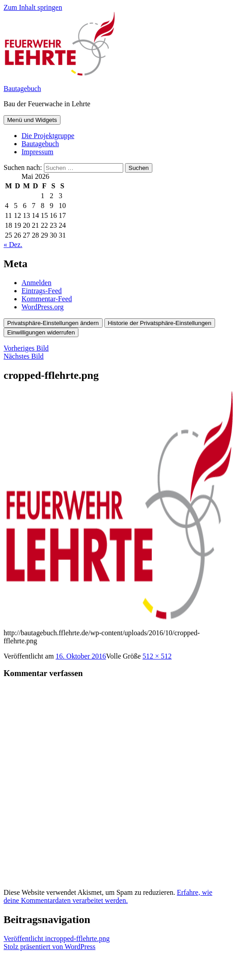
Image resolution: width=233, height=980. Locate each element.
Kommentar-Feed (47, 299)
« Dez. (13, 245)
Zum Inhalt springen (33, 7)
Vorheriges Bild (26, 348)
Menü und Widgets (32, 120)
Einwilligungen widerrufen (41, 332)
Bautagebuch (22, 89)
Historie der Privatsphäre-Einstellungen (160, 323)
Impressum (37, 152)
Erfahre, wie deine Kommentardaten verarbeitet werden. (108, 896)
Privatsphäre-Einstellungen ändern (53, 323)
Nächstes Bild (24, 356)
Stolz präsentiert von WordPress (50, 947)
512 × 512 (157, 656)
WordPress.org (43, 307)
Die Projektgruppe (48, 136)
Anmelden (37, 283)
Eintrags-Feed (42, 291)
